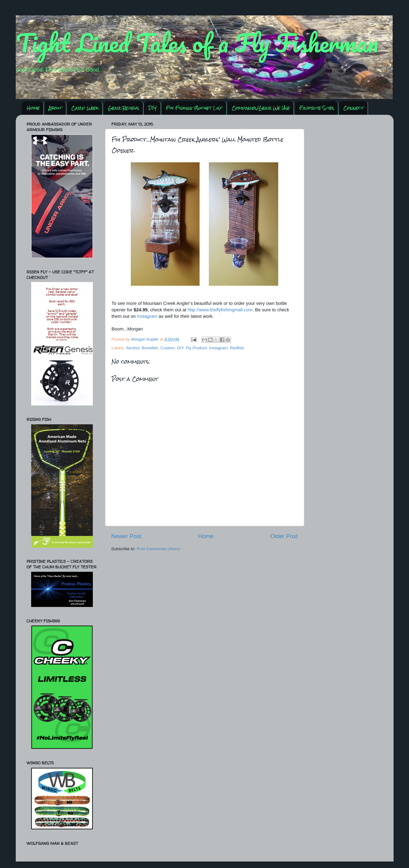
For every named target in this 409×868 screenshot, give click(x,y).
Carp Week (85, 108)
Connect (353, 108)
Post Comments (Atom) (158, 549)
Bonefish (150, 348)
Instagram (147, 316)
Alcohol (133, 348)
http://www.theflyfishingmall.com (220, 310)
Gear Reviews (124, 108)
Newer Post (126, 536)
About (55, 108)
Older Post (284, 536)
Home (33, 108)
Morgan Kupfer (145, 339)
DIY (153, 108)
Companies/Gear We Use (261, 108)
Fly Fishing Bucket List (194, 108)
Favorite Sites (317, 108)
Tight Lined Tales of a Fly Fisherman (197, 43)
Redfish (237, 348)
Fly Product (196, 348)
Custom (168, 348)
